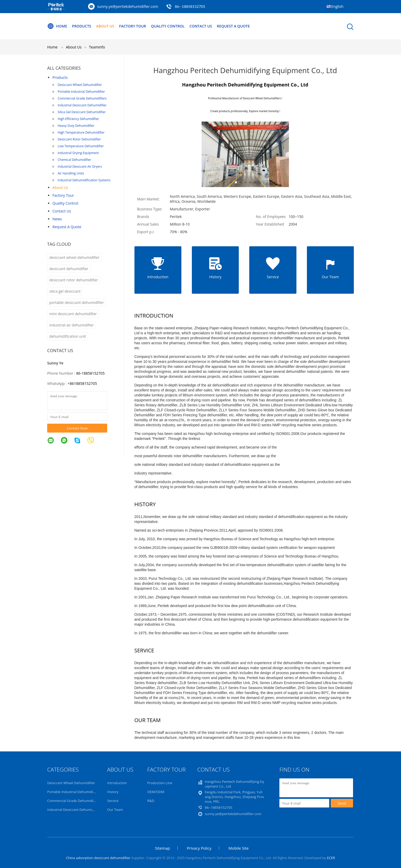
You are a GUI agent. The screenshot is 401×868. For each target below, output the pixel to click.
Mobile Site (238, 848)
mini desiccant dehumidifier (73, 314)
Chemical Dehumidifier (74, 160)
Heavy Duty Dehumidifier (76, 126)
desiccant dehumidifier (69, 269)
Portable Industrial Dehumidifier (81, 92)
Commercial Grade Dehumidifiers (82, 98)
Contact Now (77, 428)
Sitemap (162, 848)
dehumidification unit (68, 336)
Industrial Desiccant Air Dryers (80, 166)
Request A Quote (234, 26)
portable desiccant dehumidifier (77, 302)
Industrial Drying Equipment (78, 153)
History (113, 792)
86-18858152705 (91, 373)
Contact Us (201, 26)
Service (113, 801)
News (57, 219)
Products (82, 26)
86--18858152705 (190, 6)
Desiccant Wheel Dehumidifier (80, 85)
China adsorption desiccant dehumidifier (98, 858)
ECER (331, 858)
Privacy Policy (199, 848)
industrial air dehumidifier (72, 325)
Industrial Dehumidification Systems (84, 180)
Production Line (160, 783)
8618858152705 (83, 383)
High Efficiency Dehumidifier (78, 119)
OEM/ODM (156, 792)
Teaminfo (97, 47)
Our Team (115, 810)
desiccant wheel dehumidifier (74, 257)
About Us (105, 26)
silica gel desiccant (65, 291)
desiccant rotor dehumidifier (74, 280)
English (337, 6)
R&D (151, 801)
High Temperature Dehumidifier (81, 132)
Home (57, 26)
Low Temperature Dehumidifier (81, 146)
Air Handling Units (71, 173)
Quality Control (168, 26)
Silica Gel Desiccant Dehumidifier (82, 112)
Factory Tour (133, 26)
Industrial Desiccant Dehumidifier (82, 105)
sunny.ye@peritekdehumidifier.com (128, 6)
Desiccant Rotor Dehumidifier (79, 139)
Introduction (117, 783)
